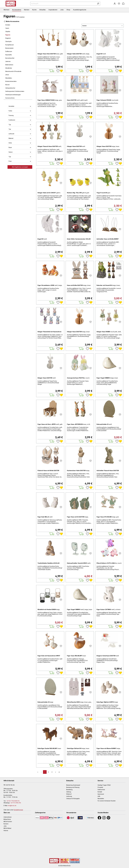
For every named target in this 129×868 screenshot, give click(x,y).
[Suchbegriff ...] (63, 4)
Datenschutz (101, 790)
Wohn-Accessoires (11, 21)
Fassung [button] (20, 115)
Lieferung (69, 796)
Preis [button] (20, 161)
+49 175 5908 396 (16, 803)
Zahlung (69, 792)
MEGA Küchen (8, 822)
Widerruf (69, 794)
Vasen (7, 28)
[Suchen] (98, 4)
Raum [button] (20, 147)
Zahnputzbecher (10, 88)
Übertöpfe (8, 41)
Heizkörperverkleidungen (13, 95)
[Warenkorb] (123, 4)
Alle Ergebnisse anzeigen (20, 167)
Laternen (8, 61)
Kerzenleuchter (10, 58)
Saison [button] (20, 152)
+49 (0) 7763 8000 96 (13, 801)
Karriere (6, 824)
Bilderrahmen (9, 65)
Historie (6, 831)
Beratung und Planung (73, 787)
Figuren (8, 35)
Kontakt (100, 792)
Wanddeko (9, 78)
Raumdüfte (9, 55)
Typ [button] (20, 125)
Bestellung (69, 790)
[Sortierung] (103, 26)
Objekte (8, 31)
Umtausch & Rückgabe (73, 799)
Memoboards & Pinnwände (13, 71)
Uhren (7, 75)
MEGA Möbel (7, 828)
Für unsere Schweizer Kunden (107, 801)
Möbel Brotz (7, 819)
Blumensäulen (9, 48)
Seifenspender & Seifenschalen (15, 91)
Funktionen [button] (20, 120)
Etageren (8, 38)
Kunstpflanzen (10, 45)
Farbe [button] (20, 111)
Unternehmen (8, 817)
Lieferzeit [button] (20, 134)
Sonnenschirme (10, 98)
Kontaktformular (18, 810)
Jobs (5, 826)
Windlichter (9, 68)
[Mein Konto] (115, 4)
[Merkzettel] (119, 4)
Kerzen (7, 85)
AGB (99, 796)
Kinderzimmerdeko (11, 81)
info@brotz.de (12, 806)
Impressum (101, 794)
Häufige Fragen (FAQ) (104, 785)
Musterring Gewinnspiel (73, 785)
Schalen (8, 25)
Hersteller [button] (20, 106)
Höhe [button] (20, 143)
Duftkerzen (9, 51)
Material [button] (20, 138)
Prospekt (100, 787)
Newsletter (101, 799)
